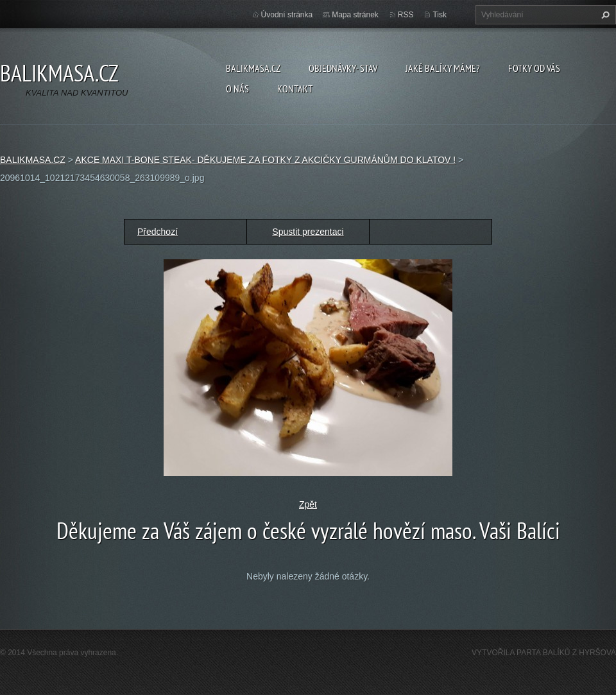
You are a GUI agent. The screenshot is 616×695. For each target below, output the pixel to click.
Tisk (440, 15)
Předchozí (158, 232)
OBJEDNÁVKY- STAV (343, 68)
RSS (406, 15)
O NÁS (237, 89)
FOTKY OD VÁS (534, 68)
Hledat (604, 15)
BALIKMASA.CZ (253, 68)
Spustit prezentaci (308, 232)
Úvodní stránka (287, 15)
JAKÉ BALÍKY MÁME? (443, 68)
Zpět (308, 504)
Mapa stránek (355, 15)
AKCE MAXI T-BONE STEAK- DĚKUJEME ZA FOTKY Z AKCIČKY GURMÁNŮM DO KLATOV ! (265, 160)
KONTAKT (295, 89)
